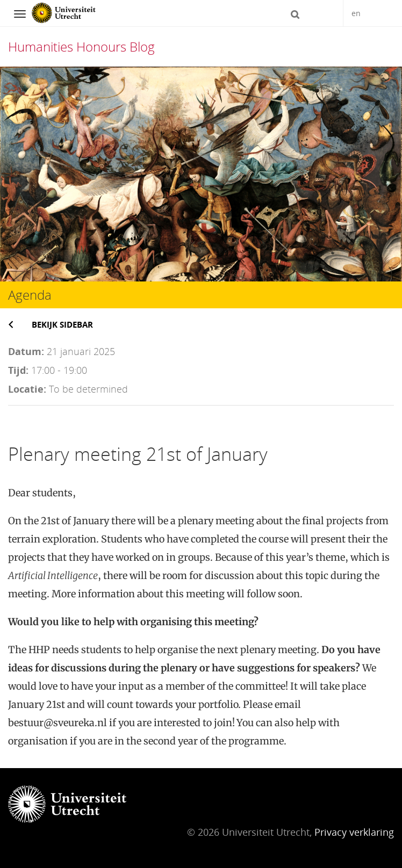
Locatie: (27, 389)
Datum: (26, 351)
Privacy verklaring (354, 832)
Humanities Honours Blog (81, 46)
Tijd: (18, 370)
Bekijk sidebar (62, 324)
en (356, 13)
